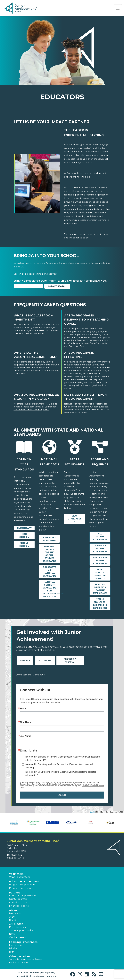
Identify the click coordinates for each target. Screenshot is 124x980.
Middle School (24, 544)
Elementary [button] (16, 945)
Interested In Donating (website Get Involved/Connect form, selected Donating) (59, 766)
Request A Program (70, 660)
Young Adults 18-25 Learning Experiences (100, 604)
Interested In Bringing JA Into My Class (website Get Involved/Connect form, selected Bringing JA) (63, 758)
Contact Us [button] (14, 855)
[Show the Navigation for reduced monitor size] (118, 8)
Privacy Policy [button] (48, 973)
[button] (73, 974)
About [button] (13, 910)
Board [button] (13, 920)
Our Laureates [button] (17, 937)
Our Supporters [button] (18, 899)
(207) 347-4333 (15, 858)
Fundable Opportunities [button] (23, 896)
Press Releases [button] (17, 927)
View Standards (75, 517)
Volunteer (45, 660)
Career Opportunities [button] (21, 931)
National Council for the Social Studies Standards (49, 554)
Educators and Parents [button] (24, 882)
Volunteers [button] (16, 874)
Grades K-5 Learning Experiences (100, 549)
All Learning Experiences (100, 537)
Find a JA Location (19, 963)
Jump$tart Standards (49, 539)
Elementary (24, 528)
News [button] (12, 934)
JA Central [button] (51, 976)
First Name (26, 722)
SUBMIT (62, 795)
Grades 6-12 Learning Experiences (100, 561)
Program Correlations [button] (21, 888)
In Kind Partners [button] (18, 902)
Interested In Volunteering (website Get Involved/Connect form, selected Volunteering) (61, 774)
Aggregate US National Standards (49, 571)
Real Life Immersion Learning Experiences (100, 589)
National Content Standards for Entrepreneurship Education (51, 589)
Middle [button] (13, 948)
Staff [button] (12, 917)
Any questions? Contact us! (31, 675)
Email (23, 709)
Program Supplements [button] (22, 885)
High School (24, 536)
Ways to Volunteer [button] (20, 877)
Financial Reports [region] (19, 906)
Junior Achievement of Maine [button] (26, 959)
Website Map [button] (38, 976)
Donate (25, 660)
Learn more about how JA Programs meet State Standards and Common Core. (86, 343)
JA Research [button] (16, 924)
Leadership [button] (15, 913)
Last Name (25, 736)
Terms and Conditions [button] (28, 973)
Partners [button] (15, 893)
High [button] (12, 952)
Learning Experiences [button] (23, 942)
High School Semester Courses (100, 574)
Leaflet (92, 812)
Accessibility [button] (23, 976)
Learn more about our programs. (31, 410)
